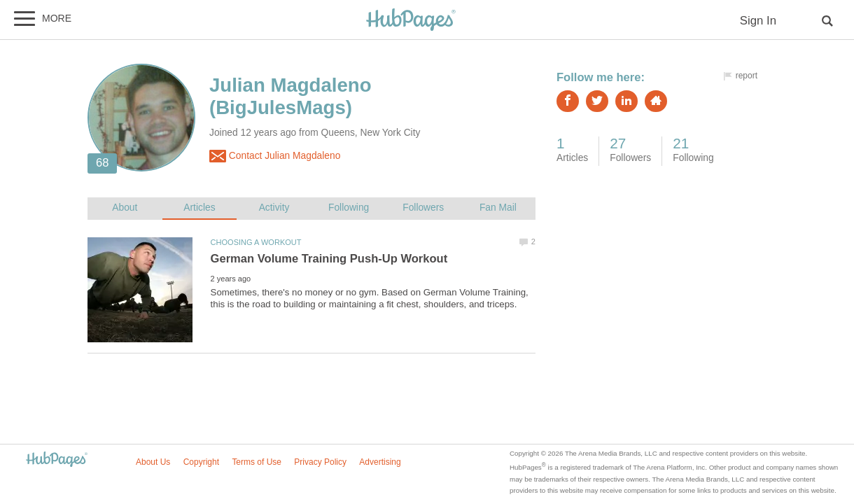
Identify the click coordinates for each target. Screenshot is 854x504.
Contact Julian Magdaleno (275, 156)
